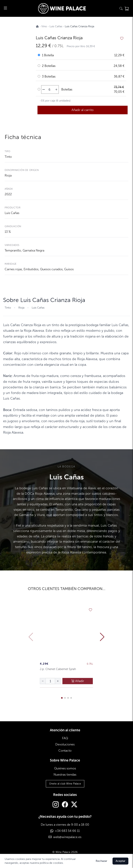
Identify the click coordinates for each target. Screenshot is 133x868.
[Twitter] (74, 805)
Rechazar (101, 861)
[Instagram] (56, 805)
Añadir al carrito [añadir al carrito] (83, 110)
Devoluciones (65, 744)
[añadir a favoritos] (122, 38)
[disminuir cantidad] (44, 90)
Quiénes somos (65, 768)
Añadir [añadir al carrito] (78, 681)
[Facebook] (65, 805)
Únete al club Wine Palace (65, 784)
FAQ (65, 738)
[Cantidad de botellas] (49, 90)
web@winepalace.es (67, 837)
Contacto (65, 751)
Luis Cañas (12, 213)
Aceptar (120, 861)
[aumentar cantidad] (56, 90)
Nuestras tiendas (65, 775)
